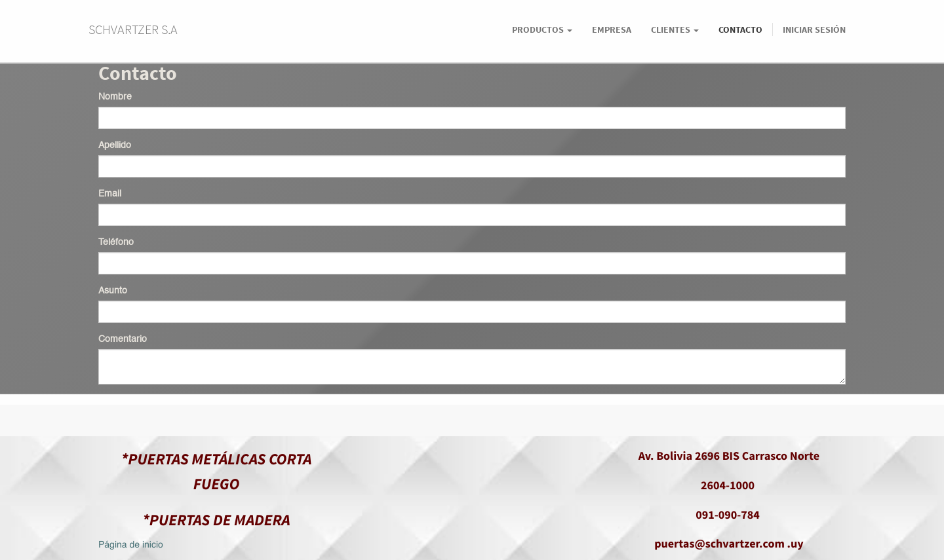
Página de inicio (131, 546)
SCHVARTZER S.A (133, 29)
